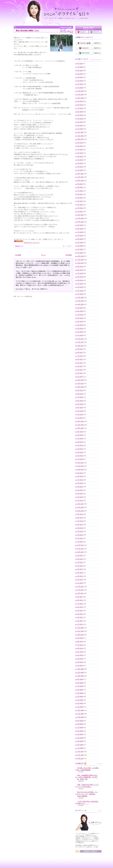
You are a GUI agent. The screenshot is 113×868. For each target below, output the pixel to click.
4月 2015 (80, 449)
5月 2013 (80, 528)
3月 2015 (80, 452)
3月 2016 (80, 411)
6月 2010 (80, 648)
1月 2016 (80, 418)
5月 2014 (80, 487)
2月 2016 (80, 415)
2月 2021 (80, 208)
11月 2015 (80, 425)
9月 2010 (80, 638)
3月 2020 (80, 246)
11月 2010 (80, 631)
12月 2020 (80, 215)
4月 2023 (80, 119)
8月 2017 (80, 353)
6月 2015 (80, 442)
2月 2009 (80, 703)
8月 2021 (80, 187)
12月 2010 (80, 628)
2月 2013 (80, 538)
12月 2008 (80, 710)
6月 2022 (80, 153)
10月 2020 (80, 222)
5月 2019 (80, 280)
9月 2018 (80, 308)
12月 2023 (80, 91)
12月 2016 (80, 380)
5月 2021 (80, 198)
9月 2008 (80, 721)
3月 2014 (80, 494)
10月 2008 (80, 717)
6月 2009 (80, 690)
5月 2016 (80, 404)
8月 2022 (80, 146)
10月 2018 (80, 304)
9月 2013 (80, 514)
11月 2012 (80, 549)
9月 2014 (80, 473)
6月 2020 (80, 236)
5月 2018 (80, 322)
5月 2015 (80, 445)
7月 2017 (80, 356)
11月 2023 (80, 95)
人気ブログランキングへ (32, 243)
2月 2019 (80, 291)
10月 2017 (80, 346)
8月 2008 (80, 724)
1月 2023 (80, 129)
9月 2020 (80, 225)
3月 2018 (80, 329)
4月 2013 (80, 531)
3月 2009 (80, 700)
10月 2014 (80, 470)
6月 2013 (80, 525)
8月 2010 (80, 642)
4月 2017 (80, 366)
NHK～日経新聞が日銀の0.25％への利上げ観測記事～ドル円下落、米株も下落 (87, 777)
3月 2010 (80, 659)
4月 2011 (80, 614)
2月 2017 (80, 373)
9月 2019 (80, 267)
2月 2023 (80, 126)
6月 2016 (80, 401)
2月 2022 (80, 167)
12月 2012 (80, 545)
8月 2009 (80, 683)
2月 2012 (80, 580)
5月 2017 (80, 363)
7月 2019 (80, 273)
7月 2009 (80, 686)
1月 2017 (80, 377)
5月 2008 (80, 734)
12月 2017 (80, 339)
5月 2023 (80, 115)
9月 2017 (80, 349)
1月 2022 (80, 170)
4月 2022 (80, 160)
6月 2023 (80, 112)
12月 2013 (80, 504)
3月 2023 (80, 122)
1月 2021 (80, 212)
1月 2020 (80, 253)
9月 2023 (80, 101)
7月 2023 (80, 108)
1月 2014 (80, 501)
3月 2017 (80, 370)
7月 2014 (80, 480)
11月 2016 (80, 384)
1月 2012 (80, 583)
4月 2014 (80, 490)
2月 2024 (80, 84)
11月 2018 (80, 301)
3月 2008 (80, 741)
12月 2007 (80, 752)
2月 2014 (80, 497)
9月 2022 (80, 143)
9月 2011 (80, 597)
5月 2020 (80, 239)
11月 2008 (80, 714)
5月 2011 (80, 611)
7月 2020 (80, 232)
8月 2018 (80, 311)
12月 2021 (80, 174)
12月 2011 (80, 587)
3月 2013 (80, 535)
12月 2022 (80, 132)
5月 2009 (80, 693)
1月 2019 (80, 294)
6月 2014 (80, 483)
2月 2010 (80, 662)
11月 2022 (80, 136)
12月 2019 (80, 256)
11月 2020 (80, 218)
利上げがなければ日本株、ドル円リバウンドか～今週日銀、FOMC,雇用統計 (87, 794)
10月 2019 (80, 263)
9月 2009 (80, 679)
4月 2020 (80, 243)
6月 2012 (80, 566)
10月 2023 (80, 98)
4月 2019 (80, 284)
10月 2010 (80, 635)
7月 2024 (80, 67)
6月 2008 (80, 731)
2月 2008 (80, 745)
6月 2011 (80, 607)
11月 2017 (80, 342)
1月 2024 (80, 88)
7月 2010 (80, 645)
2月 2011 (80, 621)
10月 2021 (80, 181)
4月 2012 (80, 573)
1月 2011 (80, 624)
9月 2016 (80, 390)
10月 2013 (80, 511)
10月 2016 (80, 387)
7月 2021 (80, 191)
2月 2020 (80, 249)
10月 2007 (80, 759)
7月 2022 (80, 150)
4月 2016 (80, 408)
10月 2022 (80, 139)
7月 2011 (80, 604)
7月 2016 (80, 397)
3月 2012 (80, 576)
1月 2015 (80, 459)
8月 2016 (80, 394)
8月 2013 (80, 518)
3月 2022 (80, 163)
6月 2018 (80, 318)
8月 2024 (80, 64)
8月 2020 (80, 229)
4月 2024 (80, 77)
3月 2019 (80, 287)
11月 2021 (80, 177)
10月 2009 (80, 676)
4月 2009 (80, 697)
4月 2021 (80, 201)
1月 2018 (80, 335)
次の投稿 (18, 255)
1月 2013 (80, 542)
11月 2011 (80, 590)
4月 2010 (80, 655)
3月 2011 (80, 617)
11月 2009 (80, 673)
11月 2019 (80, 260)
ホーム (43, 255)
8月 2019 (80, 270)
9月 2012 (80, 556)
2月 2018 (80, 332)
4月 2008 (80, 738)
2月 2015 (80, 456)
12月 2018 (80, 298)
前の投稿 (69, 255)
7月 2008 (80, 728)
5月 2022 (80, 157)
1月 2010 (80, 666)
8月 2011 (80, 600)
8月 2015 (80, 435)
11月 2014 (80, 466)
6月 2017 (80, 359)
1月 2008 (80, 748)
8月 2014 (80, 476)
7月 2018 (80, 315)
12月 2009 (80, 669)
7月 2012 (80, 562)
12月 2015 (80, 421)
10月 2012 (80, 552)
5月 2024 (80, 74)
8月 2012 (80, 559)
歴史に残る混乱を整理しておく (28, 30)
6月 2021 (80, 194)
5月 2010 (80, 652)
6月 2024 (80, 71)
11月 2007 (80, 755)
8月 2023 (80, 105)
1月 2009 (80, 707)
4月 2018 (80, 325)
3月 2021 (80, 205)
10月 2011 (80, 593)
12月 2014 (80, 463)
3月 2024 (80, 81)
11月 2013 (80, 507)
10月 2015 (80, 428)
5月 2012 (80, 569)
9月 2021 (80, 184)
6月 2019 (80, 277)
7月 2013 (80, 521)
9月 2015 (80, 432)
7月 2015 (80, 439)
